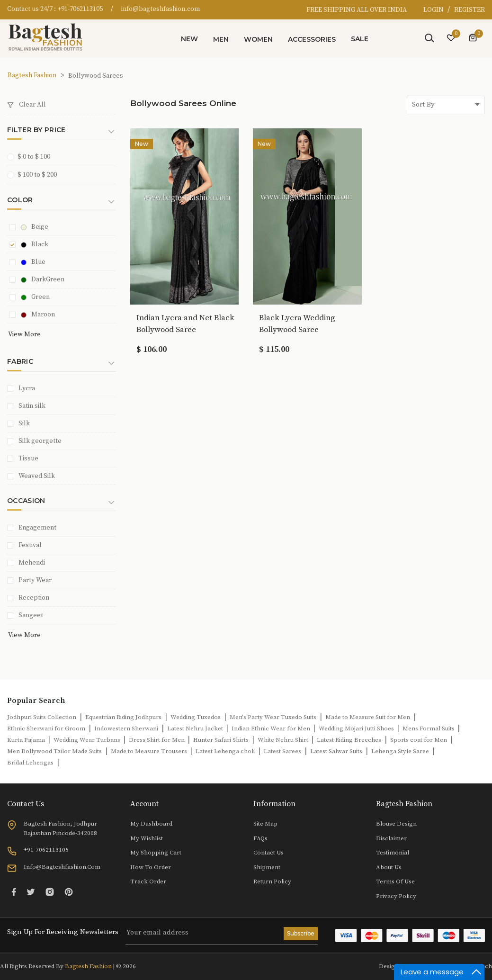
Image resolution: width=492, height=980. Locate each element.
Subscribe (301, 933)
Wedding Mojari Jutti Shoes (357, 728)
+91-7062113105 (80, 9)
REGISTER (470, 10)
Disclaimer (391, 838)
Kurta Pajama (27, 740)
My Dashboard (151, 824)
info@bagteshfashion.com (161, 9)
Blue (33, 262)
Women (258, 39)
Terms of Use (395, 881)
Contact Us (268, 853)
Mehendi (32, 563)
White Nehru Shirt (284, 740)
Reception (34, 598)
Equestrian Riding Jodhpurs (123, 717)
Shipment (267, 867)
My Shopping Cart (156, 853)
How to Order (151, 867)
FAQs (260, 838)
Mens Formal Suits (429, 728)
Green (35, 297)
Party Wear (35, 580)
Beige (35, 227)
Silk (24, 423)
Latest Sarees (282, 751)
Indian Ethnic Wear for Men (272, 728)
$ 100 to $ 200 (35, 175)
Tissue (28, 459)
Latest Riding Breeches (349, 740)
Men (221, 39)
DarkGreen (43, 279)
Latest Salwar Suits (336, 751)
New (189, 39)
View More (24, 334)
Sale (360, 39)
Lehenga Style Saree (400, 751)
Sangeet (31, 615)
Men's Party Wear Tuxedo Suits (273, 717)
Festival (30, 545)
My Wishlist (147, 838)
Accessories (312, 39)
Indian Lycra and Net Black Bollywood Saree (185, 324)
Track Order (148, 881)
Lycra (27, 388)
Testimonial (393, 853)
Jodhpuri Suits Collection (42, 717)
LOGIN (434, 10)
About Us (389, 867)
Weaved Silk (37, 476)
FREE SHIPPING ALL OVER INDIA (357, 10)
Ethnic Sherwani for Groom (46, 728)
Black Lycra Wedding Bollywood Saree (297, 324)
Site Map (265, 824)
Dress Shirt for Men (157, 740)
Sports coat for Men (419, 740)
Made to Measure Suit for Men (368, 717)
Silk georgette (40, 441)
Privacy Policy (396, 896)
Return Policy (272, 881)
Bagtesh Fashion (32, 75)
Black (35, 244)
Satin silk (32, 406)
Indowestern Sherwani (126, 728)
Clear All (27, 105)
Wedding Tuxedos (196, 717)
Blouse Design (396, 824)
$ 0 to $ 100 (32, 157)
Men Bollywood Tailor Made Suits (54, 751)
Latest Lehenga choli (225, 751)
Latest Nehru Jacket (196, 728)
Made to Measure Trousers (150, 751)
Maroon (38, 315)
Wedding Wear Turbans (88, 740)
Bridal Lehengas (30, 763)
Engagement (37, 528)
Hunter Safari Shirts (221, 740)
